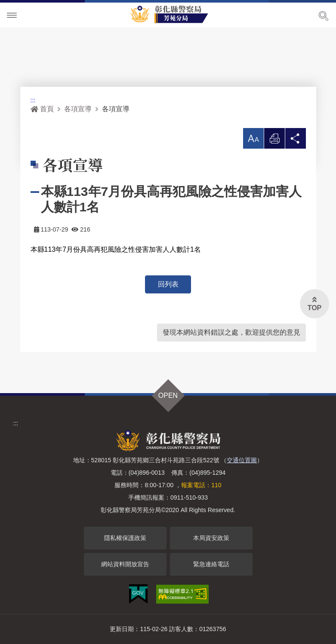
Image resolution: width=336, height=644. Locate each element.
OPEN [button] (168, 395)
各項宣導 (78, 109)
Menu (12, 15)
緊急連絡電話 (211, 564)
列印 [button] (274, 141)
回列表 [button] (168, 284)
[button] (253, 138)
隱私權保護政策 (125, 538)
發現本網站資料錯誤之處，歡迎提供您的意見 (231, 332)
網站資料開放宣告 (125, 564)
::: (33, 100)
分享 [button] (296, 141)
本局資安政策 (211, 538)
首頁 (42, 109)
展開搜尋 (324, 16)
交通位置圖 (242, 460)
